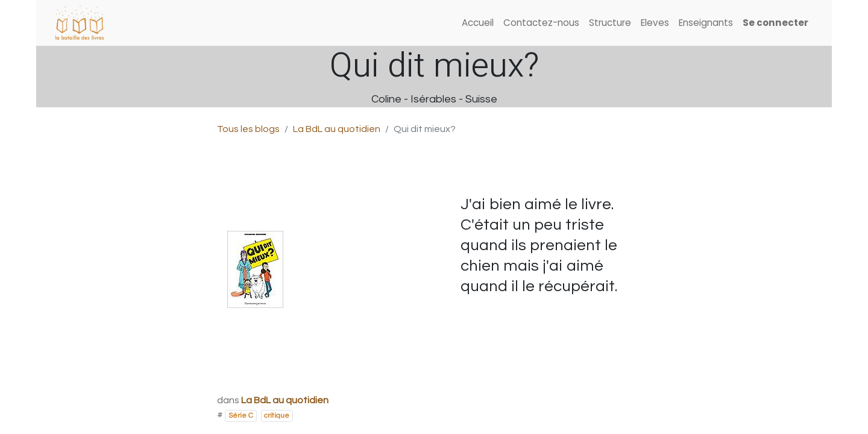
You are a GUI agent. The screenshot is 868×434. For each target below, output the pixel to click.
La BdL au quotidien (337, 129)
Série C (241, 416)
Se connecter (775, 23)
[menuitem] (478, 23)
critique (277, 416)
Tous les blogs (248, 129)
